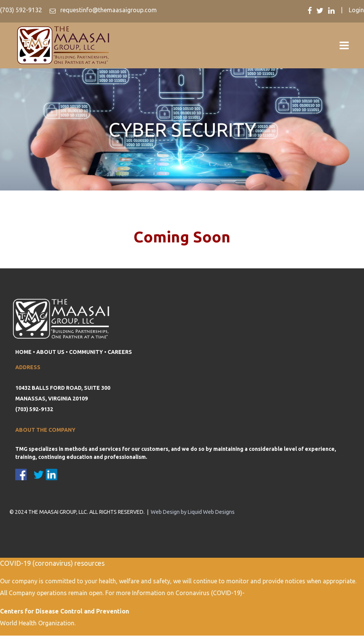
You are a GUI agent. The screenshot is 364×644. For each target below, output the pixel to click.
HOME (23, 352)
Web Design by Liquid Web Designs (193, 512)
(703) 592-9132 (21, 10)
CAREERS (120, 352)
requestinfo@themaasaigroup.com (108, 10)
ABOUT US (50, 352)
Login (356, 10)
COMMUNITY (86, 352)
